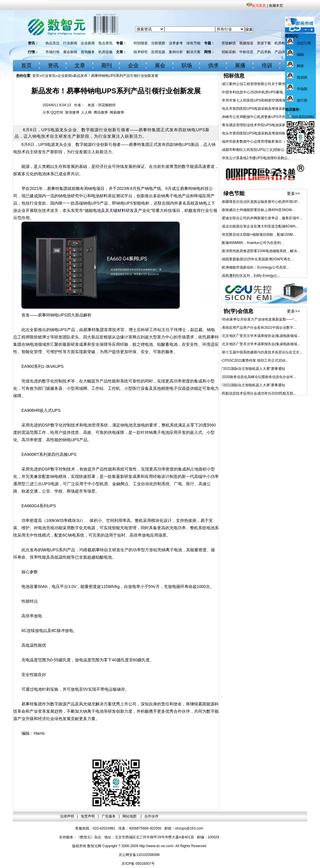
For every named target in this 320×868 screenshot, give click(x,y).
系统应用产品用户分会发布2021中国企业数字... (259, 328)
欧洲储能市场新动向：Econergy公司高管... (256, 267)
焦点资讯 (105, 43)
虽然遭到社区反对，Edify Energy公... (251, 276)
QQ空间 (57, 112)
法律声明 (67, 816)
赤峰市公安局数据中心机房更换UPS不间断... (257, 117)
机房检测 (282, 43)
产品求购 (264, 52)
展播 (240, 65)
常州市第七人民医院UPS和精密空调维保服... (257, 100)
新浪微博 (72, 112)
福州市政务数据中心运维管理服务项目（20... (257, 141)
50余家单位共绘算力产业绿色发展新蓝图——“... (259, 319)
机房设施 (105, 52)
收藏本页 (276, 6)
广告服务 (109, 816)
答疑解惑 (229, 43)
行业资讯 (48, 76)
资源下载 (264, 43)
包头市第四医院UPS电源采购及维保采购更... (257, 109)
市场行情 (53, 52)
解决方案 (193, 52)
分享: (47, 112)
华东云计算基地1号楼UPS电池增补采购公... (256, 158)
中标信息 (246, 52)
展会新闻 (70, 52)
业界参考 (176, 43)
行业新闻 (70, 43)
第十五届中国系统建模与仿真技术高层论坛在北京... (262, 352)
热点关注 (53, 43)
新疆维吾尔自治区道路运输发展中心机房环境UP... (261, 202)
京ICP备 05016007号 (138, 864)
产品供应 (282, 52)
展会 (160, 65)
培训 (267, 65)
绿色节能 (193, 43)
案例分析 (176, 52)
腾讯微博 (101, 112)
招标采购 (229, 52)
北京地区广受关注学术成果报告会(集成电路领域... (261, 336)
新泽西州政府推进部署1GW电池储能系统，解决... (261, 251)
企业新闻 (88, 43)
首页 (26, 65)
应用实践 (158, 52)
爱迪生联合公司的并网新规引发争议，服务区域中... (262, 218)
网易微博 (117, 112)
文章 (80, 65)
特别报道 (141, 43)
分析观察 (158, 43)
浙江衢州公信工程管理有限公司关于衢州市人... (259, 84)
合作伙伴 (151, 816)
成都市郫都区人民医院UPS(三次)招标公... (255, 150)
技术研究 (141, 52)
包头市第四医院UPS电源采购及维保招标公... (257, 133)
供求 (213, 65)
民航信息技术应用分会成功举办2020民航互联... (259, 393)
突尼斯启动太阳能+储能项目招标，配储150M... (259, 235)
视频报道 (246, 43)
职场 (187, 65)
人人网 (86, 112)
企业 (133, 65)
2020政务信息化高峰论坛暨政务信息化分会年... (259, 377)
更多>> (293, 193)
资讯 (53, 65)
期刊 (107, 65)
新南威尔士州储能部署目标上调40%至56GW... (258, 210)
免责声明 (88, 816)
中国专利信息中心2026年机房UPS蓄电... (254, 92)
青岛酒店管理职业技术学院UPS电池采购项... (257, 125)
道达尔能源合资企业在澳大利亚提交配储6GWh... (260, 226)
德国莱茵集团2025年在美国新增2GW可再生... (258, 259)
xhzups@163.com (189, 828)
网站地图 (130, 816)
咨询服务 (88, 52)
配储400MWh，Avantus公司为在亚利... (253, 243)
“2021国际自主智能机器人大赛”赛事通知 (254, 369)
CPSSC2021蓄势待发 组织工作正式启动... (255, 360)
